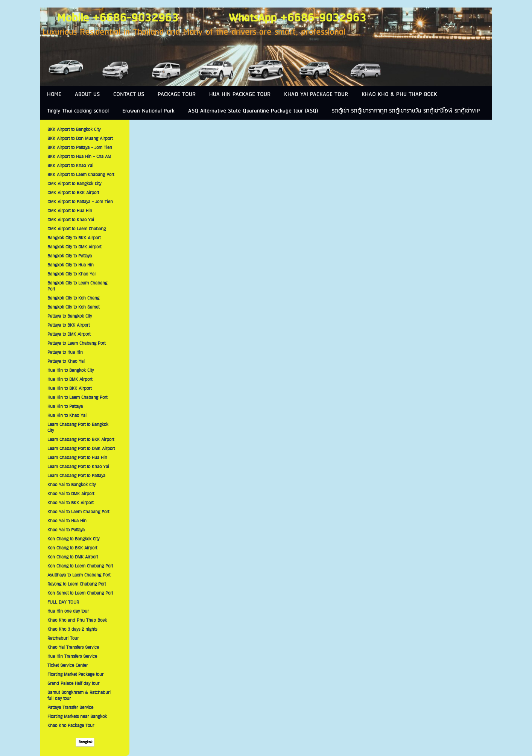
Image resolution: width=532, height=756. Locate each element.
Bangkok (85, 742)
